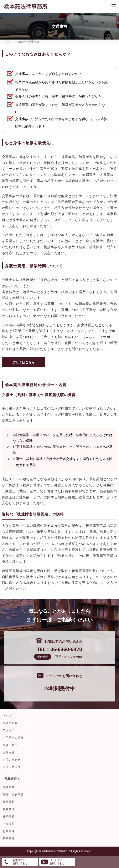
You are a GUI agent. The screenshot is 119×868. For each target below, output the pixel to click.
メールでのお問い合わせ (57, 862)
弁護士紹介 (10, 723)
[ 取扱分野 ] (11, 778)
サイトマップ (12, 767)
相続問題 (9, 816)
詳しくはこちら (24, 362)
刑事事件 (9, 838)
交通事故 (9, 787)
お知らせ (9, 752)
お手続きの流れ (13, 737)
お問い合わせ (12, 760)
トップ (8, 42)
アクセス (9, 730)
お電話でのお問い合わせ (20, 862)
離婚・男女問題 (13, 794)
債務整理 (9, 809)
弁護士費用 (10, 745)
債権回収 (9, 802)
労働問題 (9, 824)
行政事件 (9, 831)
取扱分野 (20, 42)
